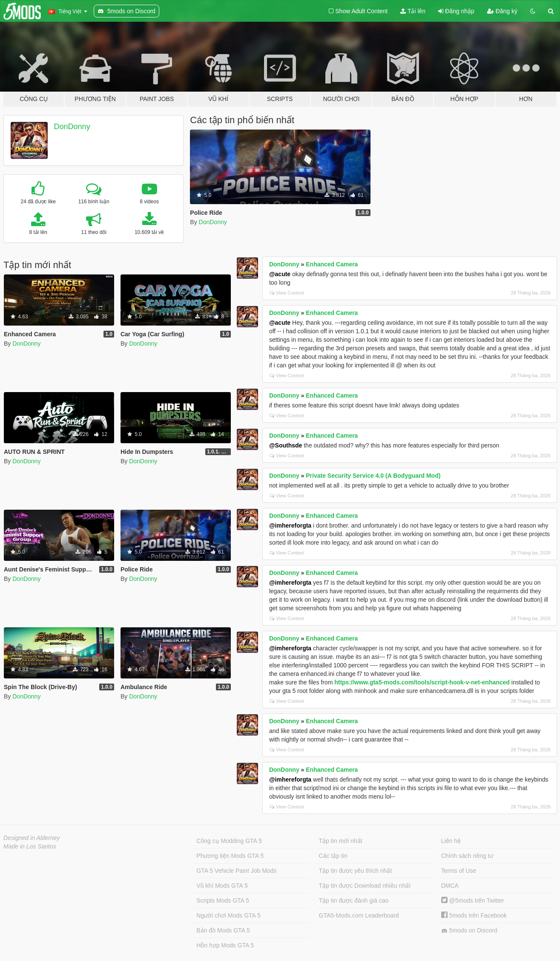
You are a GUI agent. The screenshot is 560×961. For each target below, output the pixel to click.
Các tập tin (333, 856)
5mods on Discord (469, 931)
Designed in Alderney (32, 838)
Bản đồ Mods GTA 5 (223, 930)
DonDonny (72, 127)
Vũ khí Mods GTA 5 (222, 886)
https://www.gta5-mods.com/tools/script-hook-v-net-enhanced (422, 682)
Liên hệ (451, 841)
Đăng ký (502, 11)
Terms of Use (459, 871)
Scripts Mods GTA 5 (223, 900)
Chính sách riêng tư (467, 856)
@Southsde (286, 445)
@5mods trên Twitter (473, 900)
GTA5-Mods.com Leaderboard (359, 915)
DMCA (450, 886)
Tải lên (413, 11)
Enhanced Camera (332, 264)
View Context (287, 293)
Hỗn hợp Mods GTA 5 (225, 945)
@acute (280, 274)
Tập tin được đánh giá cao (354, 900)
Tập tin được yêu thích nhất (356, 871)
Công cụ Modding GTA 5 (229, 841)
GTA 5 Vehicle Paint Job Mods (236, 871)
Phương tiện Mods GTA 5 (230, 856)
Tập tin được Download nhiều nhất (365, 886)
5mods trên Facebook (474, 915)
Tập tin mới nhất (341, 841)
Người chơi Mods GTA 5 (228, 915)
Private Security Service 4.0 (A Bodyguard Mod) (373, 476)
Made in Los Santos (30, 846)
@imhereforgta (290, 525)
